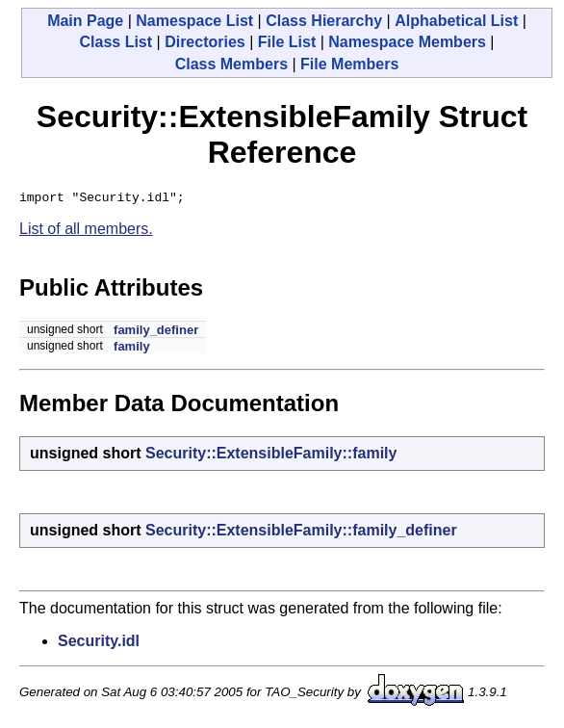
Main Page (85, 21)
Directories (205, 42)
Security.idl (99, 644)
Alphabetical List (456, 21)
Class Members (231, 64)
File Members (349, 64)
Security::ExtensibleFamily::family (271, 456)
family (132, 349)
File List (287, 42)
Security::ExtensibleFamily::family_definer (301, 533)
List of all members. (86, 232)
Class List (115, 42)
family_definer (156, 333)
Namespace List (194, 21)
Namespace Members (407, 42)
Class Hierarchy (324, 21)
